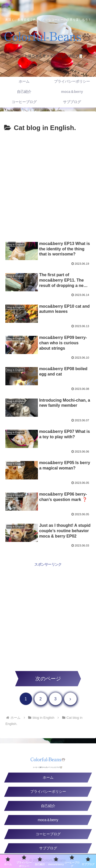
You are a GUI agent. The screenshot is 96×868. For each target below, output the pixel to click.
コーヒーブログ (48, 834)
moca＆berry (48, 820)
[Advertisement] (48, 184)
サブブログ (48, 848)
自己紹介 (48, 806)
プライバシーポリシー (48, 791)
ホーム (48, 777)
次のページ (48, 679)
